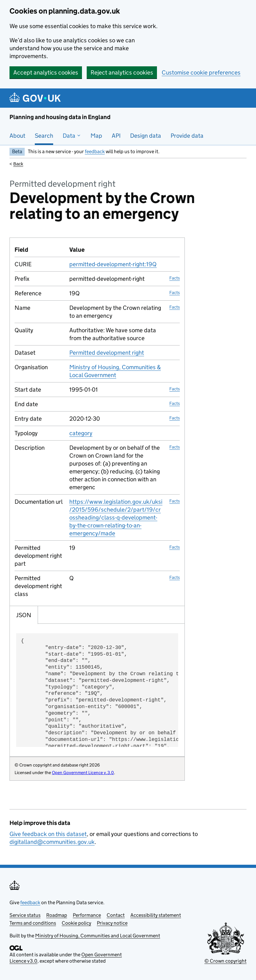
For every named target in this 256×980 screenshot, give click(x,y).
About (17, 136)
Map (96, 136)
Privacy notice (112, 923)
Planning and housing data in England (60, 117)
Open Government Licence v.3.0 (83, 773)
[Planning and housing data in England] (36, 98)
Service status (25, 915)
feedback (95, 151)
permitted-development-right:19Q (113, 264)
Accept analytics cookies (46, 72)
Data (72, 136)
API (116, 136)
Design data (146, 136)
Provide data (187, 136)
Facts (175, 278)
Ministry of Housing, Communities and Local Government (98, 936)
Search (44, 136)
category (81, 433)
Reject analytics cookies (122, 72)
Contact (116, 915)
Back (18, 164)
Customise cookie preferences (201, 72)
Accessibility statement (156, 915)
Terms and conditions (33, 923)
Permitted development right (107, 353)
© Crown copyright (225, 961)
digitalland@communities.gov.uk (52, 842)
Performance (87, 915)
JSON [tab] (24, 615)
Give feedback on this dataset (48, 834)
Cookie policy (76, 923)
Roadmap (57, 915)
